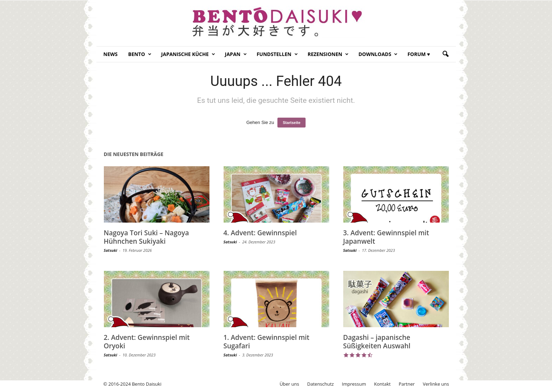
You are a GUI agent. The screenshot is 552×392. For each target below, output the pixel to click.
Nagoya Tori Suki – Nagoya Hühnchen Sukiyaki (146, 237)
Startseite (291, 123)
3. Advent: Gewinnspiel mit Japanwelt (386, 237)
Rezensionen (328, 54)
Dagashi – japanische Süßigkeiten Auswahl (377, 342)
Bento (140, 54)
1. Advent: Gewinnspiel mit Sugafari (266, 342)
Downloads (378, 54)
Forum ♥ (419, 54)
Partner (407, 384)
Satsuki (111, 250)
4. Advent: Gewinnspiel (260, 233)
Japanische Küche (188, 54)
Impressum (354, 384)
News (111, 54)
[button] (445, 54)
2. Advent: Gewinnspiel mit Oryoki (147, 342)
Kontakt (382, 384)
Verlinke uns (436, 384)
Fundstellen (277, 54)
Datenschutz (321, 384)
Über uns (289, 384)
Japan (236, 54)
